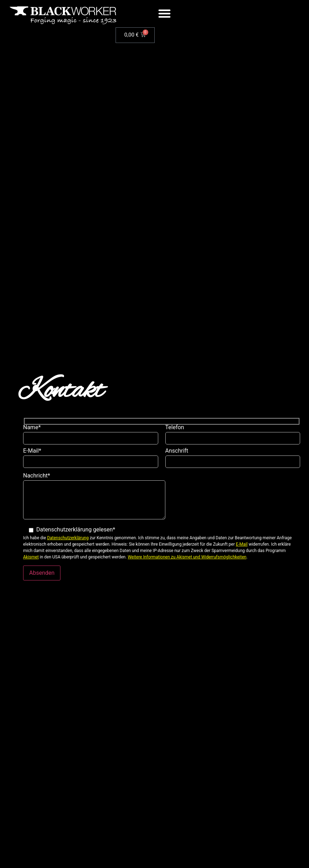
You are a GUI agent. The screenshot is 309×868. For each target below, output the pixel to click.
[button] (165, 13)
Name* (91, 436)
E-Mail (242, 544)
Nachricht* (94, 498)
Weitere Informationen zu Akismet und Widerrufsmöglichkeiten (187, 557)
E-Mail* (91, 460)
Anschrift (233, 460)
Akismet (31, 557)
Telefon (233, 436)
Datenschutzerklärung (68, 538)
